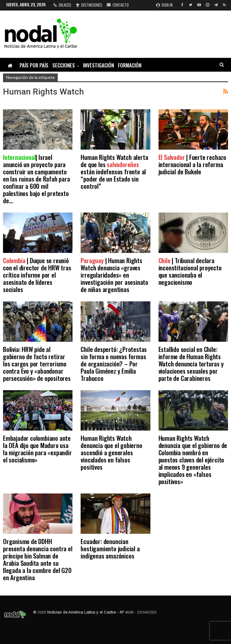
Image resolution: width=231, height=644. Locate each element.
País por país (34, 65)
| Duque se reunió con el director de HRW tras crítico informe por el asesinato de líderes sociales (37, 275)
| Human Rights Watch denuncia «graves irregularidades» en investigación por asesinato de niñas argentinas (114, 275)
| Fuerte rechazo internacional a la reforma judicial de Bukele (192, 164)
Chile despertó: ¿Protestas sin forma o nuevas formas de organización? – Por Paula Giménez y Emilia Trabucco (114, 364)
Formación (130, 65)
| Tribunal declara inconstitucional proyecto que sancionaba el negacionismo (190, 271)
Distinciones (89, 5)
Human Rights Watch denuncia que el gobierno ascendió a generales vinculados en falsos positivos (111, 452)
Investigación (99, 65)
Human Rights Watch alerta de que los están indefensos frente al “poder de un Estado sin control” (114, 171)
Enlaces (62, 5)
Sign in (164, 5)
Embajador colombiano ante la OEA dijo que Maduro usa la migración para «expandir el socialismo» (37, 449)
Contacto (118, 5)
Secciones (64, 65)
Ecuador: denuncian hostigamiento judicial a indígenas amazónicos (110, 548)
